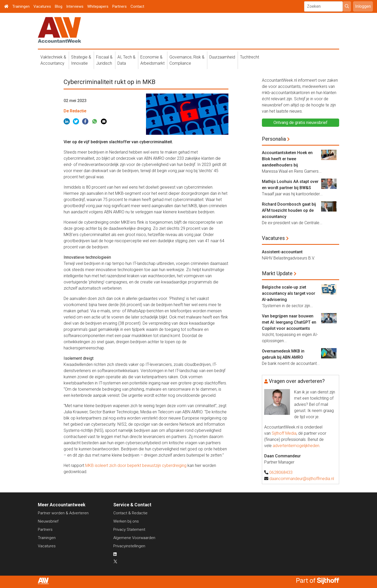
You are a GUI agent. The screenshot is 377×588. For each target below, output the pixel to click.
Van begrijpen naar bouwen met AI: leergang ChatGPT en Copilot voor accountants (289, 322)
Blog (59, 6)
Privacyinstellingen (129, 546)
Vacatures (42, 6)
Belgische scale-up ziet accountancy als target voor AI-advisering (289, 293)
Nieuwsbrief (48, 521)
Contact (137, 6)
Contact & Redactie (130, 513)
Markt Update (277, 273)
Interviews (75, 6)
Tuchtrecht (250, 57)
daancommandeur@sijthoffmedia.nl (302, 479)
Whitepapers (98, 6)
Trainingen (21, 6)
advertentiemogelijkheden (296, 446)
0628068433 (281, 472)
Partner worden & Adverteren (63, 513)
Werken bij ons (126, 521)
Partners (119, 6)
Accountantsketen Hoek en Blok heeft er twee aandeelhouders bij (287, 159)
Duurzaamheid (222, 57)
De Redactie (75, 111)
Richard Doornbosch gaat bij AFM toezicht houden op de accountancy (289, 210)
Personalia (274, 139)
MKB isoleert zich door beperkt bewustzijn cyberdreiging (136, 465)
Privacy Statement (129, 530)
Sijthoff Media (284, 433)
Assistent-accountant (282, 252)
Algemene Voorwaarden (134, 538)
